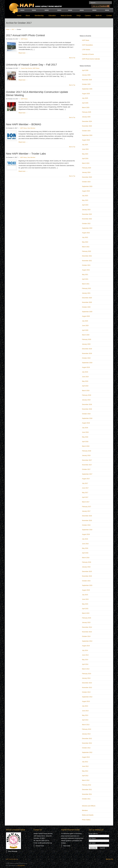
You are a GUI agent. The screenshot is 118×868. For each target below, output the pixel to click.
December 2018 (87, 404)
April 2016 (85, 553)
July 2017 (85, 483)
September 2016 (87, 530)
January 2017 (86, 511)
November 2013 (87, 688)
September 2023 (87, 186)
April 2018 (85, 442)
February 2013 (87, 729)
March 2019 (86, 391)
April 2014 (85, 664)
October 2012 (86, 748)
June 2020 (85, 326)
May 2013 (85, 715)
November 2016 (87, 521)
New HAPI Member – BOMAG (24, 124)
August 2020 (86, 316)
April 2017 (85, 497)
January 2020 (86, 344)
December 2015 (87, 572)
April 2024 (85, 159)
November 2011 (87, 794)
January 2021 (86, 293)
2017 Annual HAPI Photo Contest (25, 35)
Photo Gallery (86, 820)
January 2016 (86, 567)
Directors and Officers (89, 806)
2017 (13, 29)
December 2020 (87, 298)
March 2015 (86, 613)
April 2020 (85, 330)
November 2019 (87, 353)
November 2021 (87, 261)
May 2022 (85, 242)
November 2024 (87, 126)
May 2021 (85, 275)
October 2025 (86, 84)
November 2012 (87, 743)
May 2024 (85, 154)
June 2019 (85, 377)
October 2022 (86, 224)
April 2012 (85, 776)
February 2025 (87, 112)
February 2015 (87, 618)
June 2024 (85, 149)
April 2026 (85, 70)
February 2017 (87, 507)
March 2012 (86, 780)
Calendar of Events (88, 54)
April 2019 (85, 386)
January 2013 (86, 734)
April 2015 (85, 609)
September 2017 (87, 474)
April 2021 (85, 279)
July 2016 (85, 539)
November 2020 (87, 302)
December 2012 (87, 739)
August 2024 (86, 140)
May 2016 (85, 548)
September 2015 (87, 585)
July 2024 (85, 145)
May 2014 (85, 660)
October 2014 (86, 636)
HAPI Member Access (12, 859)
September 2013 (87, 697)
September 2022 (87, 228)
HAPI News (24, 39)
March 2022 (86, 247)
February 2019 (87, 395)
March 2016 (86, 558)
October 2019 (86, 358)
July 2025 (85, 98)
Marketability (21, 865)
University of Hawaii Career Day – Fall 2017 (31, 65)
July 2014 (85, 650)
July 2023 (85, 196)
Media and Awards (88, 815)
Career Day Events (26, 68)
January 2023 (86, 210)
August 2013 (86, 701)
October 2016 (86, 525)
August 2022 (86, 233)
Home (8, 29)
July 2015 (85, 595)
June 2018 (85, 432)
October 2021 (86, 265)
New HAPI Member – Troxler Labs (26, 154)
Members (85, 810)
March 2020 (86, 335)
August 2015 (86, 590)
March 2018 (86, 446)
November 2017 (87, 465)
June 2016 (85, 544)
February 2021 (87, 288)
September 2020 (87, 312)
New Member (31, 128)
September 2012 (87, 752)
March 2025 (86, 108)
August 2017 (86, 479)
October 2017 (86, 469)
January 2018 (86, 455)
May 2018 (85, 437)
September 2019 (87, 363)
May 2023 (85, 200)
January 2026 (86, 75)
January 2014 (86, 678)
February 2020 (87, 339)
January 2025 (86, 117)
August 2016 (86, 534)
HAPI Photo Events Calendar (91, 59)
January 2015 (86, 623)
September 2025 (87, 89)
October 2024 (86, 131)
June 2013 (85, 711)
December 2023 (87, 177)
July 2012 (85, 762)
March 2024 (86, 163)
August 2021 (86, 270)
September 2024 (87, 135)
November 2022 (87, 219)
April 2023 (85, 205)
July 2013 (85, 706)
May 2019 (85, 381)
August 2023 (86, 191)
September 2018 (87, 418)
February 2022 (87, 251)
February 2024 (87, 168)
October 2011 (86, 799)
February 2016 (87, 562)
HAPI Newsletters (87, 45)
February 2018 (87, 451)
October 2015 (86, 581)
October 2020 (86, 307)
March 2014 (86, 669)
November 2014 (87, 632)
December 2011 (87, 790)
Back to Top (72, 58)
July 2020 (85, 321)
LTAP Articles (86, 50)
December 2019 (87, 349)
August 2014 (86, 646)
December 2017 (87, 460)
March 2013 (86, 725)
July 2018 (85, 428)
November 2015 (87, 576)
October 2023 (86, 182)
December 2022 (87, 214)
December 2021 (87, 256)
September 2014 (87, 641)
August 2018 (86, 423)
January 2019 (86, 400)
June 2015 (85, 599)
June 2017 (85, 488)
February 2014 (87, 674)
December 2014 (87, 627)
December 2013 (87, 683)
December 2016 (87, 516)
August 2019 (86, 367)
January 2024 (86, 172)
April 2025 (85, 103)
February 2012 (87, 785)
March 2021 (86, 284)
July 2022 (85, 237)
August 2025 (86, 94)
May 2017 (85, 493)
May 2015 (85, 604)
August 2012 (86, 757)
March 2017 (86, 502)
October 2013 (86, 692)
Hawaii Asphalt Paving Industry (35, 6)
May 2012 (85, 771)
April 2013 (85, 720)
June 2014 (85, 655)
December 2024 (87, 121)
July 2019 (85, 372)
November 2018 (87, 409)
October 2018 (86, 414)
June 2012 (85, 766)
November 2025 (87, 80)
